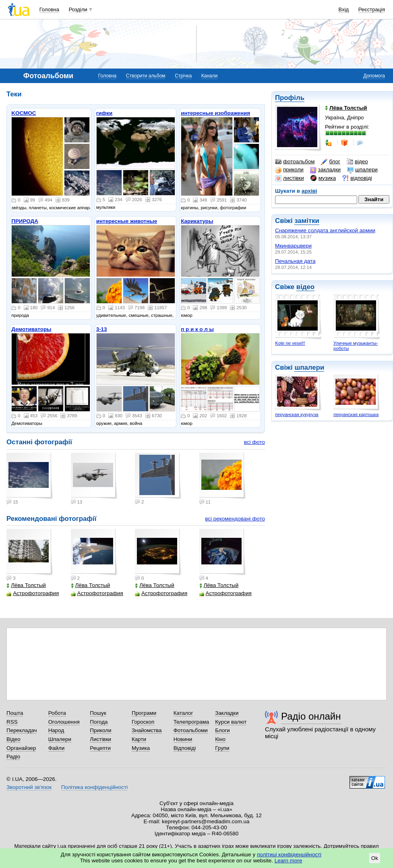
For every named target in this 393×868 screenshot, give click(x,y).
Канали (210, 76)
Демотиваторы (31, 329)
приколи (289, 170)
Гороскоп (143, 722)
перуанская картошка (356, 414)
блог (330, 162)
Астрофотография (33, 593)
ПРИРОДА (25, 221)
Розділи (78, 9)
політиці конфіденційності (289, 854)
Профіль (290, 98)
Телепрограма (191, 722)
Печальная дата (295, 261)
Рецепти (100, 748)
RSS (12, 722)
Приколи (100, 730)
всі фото (254, 442)
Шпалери (60, 739)
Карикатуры (197, 221)
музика (323, 178)
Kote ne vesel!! (290, 343)
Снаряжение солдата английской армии (325, 230)
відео (357, 162)
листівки (290, 178)
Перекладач (22, 730)
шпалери (362, 170)
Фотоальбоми (191, 730)
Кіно (220, 739)
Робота (57, 713)
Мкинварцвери (293, 246)
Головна (49, 9)
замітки (307, 221)
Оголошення (64, 722)
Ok (375, 858)
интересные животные (127, 221)
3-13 (102, 329)
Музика (141, 748)
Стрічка (183, 76)
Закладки (227, 713)
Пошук (98, 713)
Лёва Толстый (26, 585)
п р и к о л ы (197, 329)
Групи (222, 748)
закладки (325, 170)
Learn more (289, 861)
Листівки (100, 739)
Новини (183, 739)
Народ (56, 730)
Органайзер (21, 748)
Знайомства (147, 730)
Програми (144, 713)
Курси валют (231, 722)
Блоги (222, 730)
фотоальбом (295, 162)
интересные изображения (215, 113)
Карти (139, 739)
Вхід (344, 9)
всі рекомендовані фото (235, 519)
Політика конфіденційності (94, 787)
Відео (13, 739)
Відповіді (185, 748)
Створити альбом (146, 76)
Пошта (15, 713)
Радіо (13, 757)
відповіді (357, 178)
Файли (57, 748)
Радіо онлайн (311, 716)
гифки (104, 113)
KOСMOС (24, 113)
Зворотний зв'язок (29, 787)
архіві (309, 191)
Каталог (183, 713)
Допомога (374, 76)
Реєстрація (372, 9)
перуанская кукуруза (297, 414)
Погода (99, 722)
